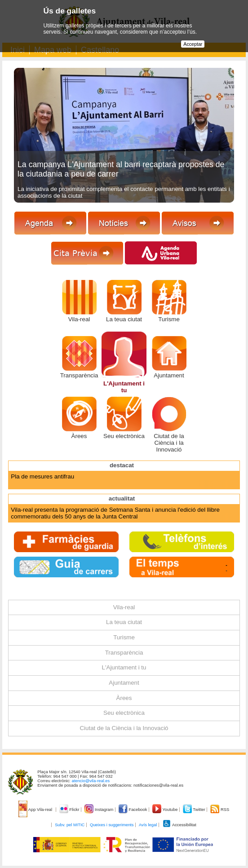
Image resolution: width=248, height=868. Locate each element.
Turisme (169, 319)
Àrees (79, 436)
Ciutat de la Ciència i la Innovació (169, 443)
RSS (220, 810)
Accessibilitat (179, 825)
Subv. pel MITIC (70, 825)
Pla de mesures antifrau (42, 476)
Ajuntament (169, 375)
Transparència (79, 375)
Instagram (100, 810)
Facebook (133, 810)
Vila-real (79, 319)
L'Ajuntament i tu (124, 387)
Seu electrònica (124, 436)
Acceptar (193, 44)
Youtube (166, 810)
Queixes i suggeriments (112, 825)
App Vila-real (36, 810)
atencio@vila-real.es (91, 781)
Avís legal (148, 825)
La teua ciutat (124, 319)
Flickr (70, 810)
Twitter (195, 810)
